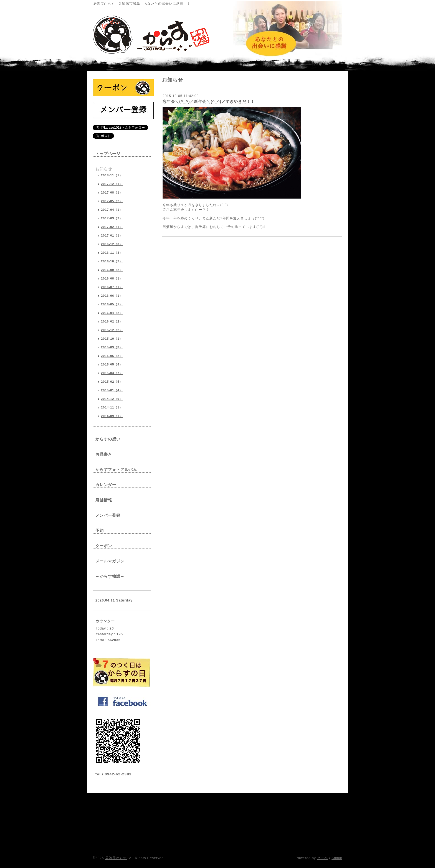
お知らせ (104, 169)
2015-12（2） (112, 330)
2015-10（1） (112, 339)
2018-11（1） (112, 175)
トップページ (108, 154)
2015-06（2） (112, 356)
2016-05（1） (112, 304)
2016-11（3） (112, 253)
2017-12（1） (112, 184)
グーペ (323, 858)
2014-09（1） (112, 416)
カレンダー (106, 485)
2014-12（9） (112, 399)
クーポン (104, 546)
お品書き (104, 454)
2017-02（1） (112, 227)
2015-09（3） (112, 347)
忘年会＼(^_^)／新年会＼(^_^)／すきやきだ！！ (209, 101)
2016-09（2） (112, 270)
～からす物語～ (110, 576)
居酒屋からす (116, 858)
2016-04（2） (112, 313)
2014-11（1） (112, 407)
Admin (337, 858)
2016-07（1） (112, 287)
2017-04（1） (112, 210)
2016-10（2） (112, 261)
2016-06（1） (112, 296)
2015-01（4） (112, 390)
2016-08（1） (112, 278)
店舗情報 (104, 500)
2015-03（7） (112, 373)
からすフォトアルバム (116, 469)
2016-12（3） (112, 244)
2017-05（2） (112, 201)
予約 (100, 531)
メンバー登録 (108, 515)
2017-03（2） (112, 218)
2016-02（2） (112, 321)
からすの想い (108, 439)
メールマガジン (110, 561)
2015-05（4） (112, 364)
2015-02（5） (112, 382)
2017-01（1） (112, 235)
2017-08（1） (112, 192)
